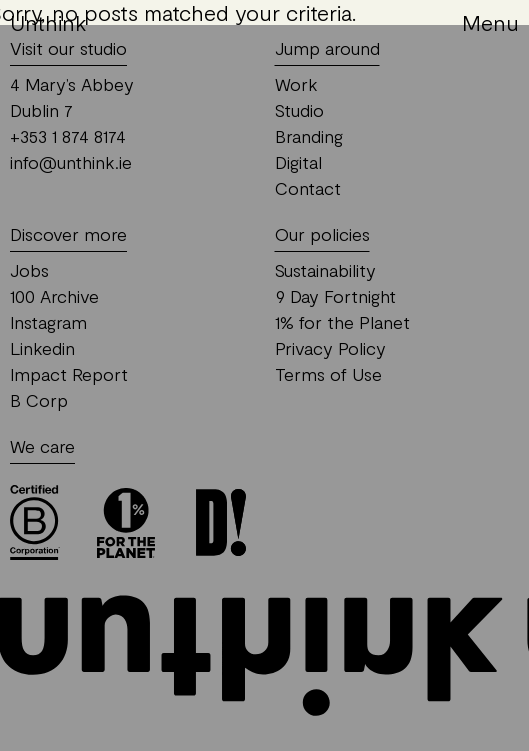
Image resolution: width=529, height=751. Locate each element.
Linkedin (42, 348)
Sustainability (325, 270)
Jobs (29, 270)
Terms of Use (328, 374)
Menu (490, 22)
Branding (309, 136)
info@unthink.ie (71, 162)
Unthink (48, 22)
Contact (308, 188)
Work (296, 84)
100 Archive (54, 296)
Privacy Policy (330, 348)
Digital (298, 162)
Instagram (48, 322)
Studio (299, 110)
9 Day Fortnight (335, 296)
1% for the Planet (342, 322)
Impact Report (69, 374)
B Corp (39, 400)
